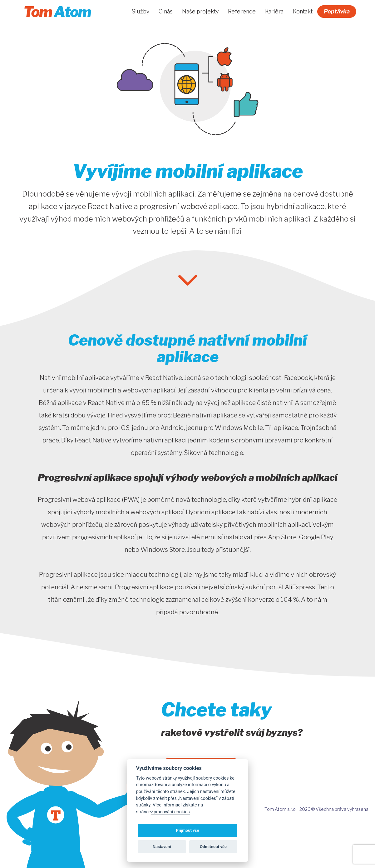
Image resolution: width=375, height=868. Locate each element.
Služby (140, 12)
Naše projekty (200, 12)
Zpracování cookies (170, 812)
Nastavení (162, 847)
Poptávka (337, 11)
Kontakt (303, 12)
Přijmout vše (187, 830)
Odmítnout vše (213, 847)
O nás (166, 12)
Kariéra (274, 12)
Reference (242, 12)
